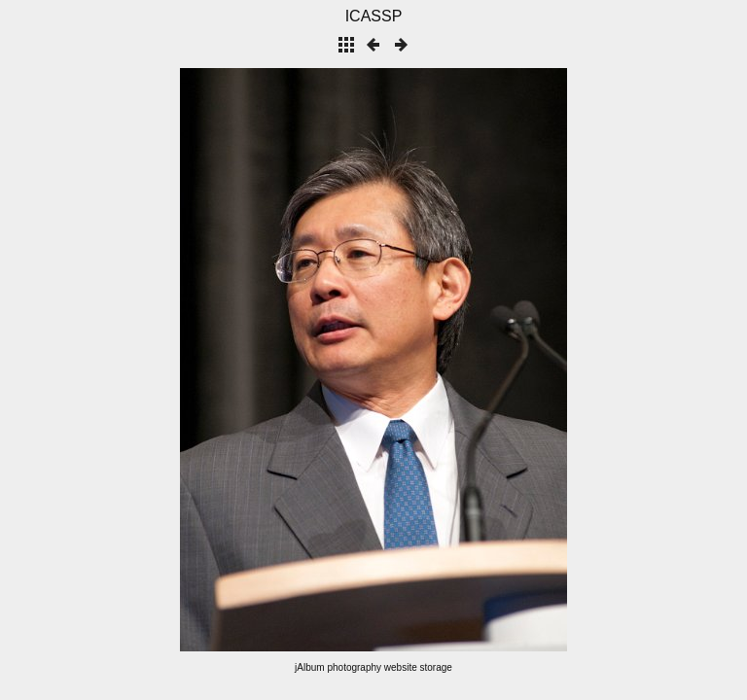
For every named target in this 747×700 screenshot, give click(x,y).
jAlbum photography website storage (373, 667)
